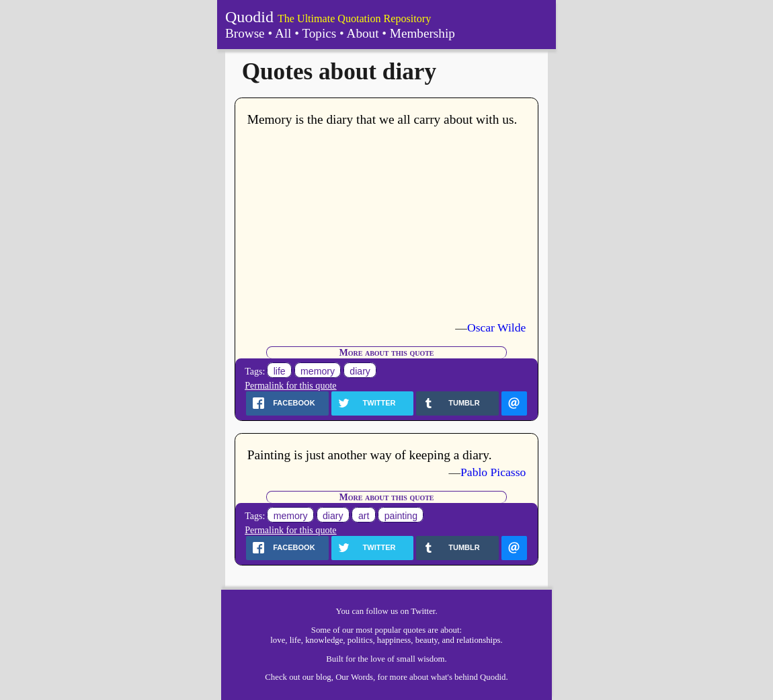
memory (318, 371)
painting (401, 516)
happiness (394, 640)
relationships (478, 640)
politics (360, 640)
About (363, 33)
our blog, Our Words (338, 677)
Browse (245, 33)
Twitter (423, 611)
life (280, 371)
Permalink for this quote (290, 385)
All (283, 33)
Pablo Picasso (493, 472)
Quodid (249, 17)
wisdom (431, 659)
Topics (319, 33)
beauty (426, 640)
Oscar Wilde (496, 327)
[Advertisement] (387, 224)
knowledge (324, 640)
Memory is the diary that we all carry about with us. (382, 119)
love (278, 640)
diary (360, 371)
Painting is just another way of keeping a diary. (370, 455)
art (364, 516)
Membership (422, 33)
